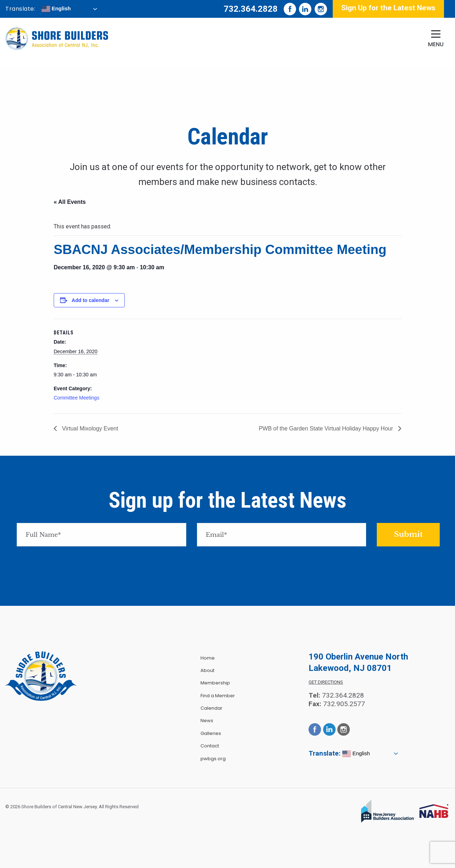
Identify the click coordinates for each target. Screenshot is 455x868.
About (207, 670)
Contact (210, 746)
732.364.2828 (251, 9)
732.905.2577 (344, 704)
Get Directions (326, 682)
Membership (215, 683)
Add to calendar (91, 300)
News (207, 721)
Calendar (212, 708)
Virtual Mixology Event (89, 428)
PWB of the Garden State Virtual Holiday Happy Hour (327, 428)
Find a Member (218, 696)
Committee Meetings (76, 398)
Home (208, 658)
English (56, 9)
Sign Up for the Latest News (388, 8)
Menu (436, 44)
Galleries (211, 733)
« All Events (70, 202)
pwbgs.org (213, 759)
